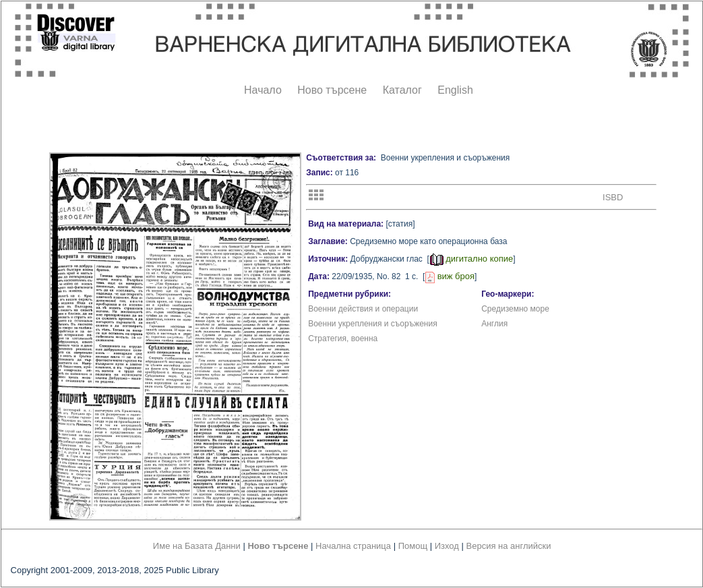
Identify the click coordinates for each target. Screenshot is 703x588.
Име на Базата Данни (197, 546)
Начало (263, 90)
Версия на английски (509, 546)
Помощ (413, 546)
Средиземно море (515, 309)
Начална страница (353, 546)
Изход (447, 546)
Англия (494, 324)
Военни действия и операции (363, 309)
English (455, 90)
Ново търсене (332, 90)
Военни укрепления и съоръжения (373, 324)
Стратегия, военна (343, 339)
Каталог (402, 90)
